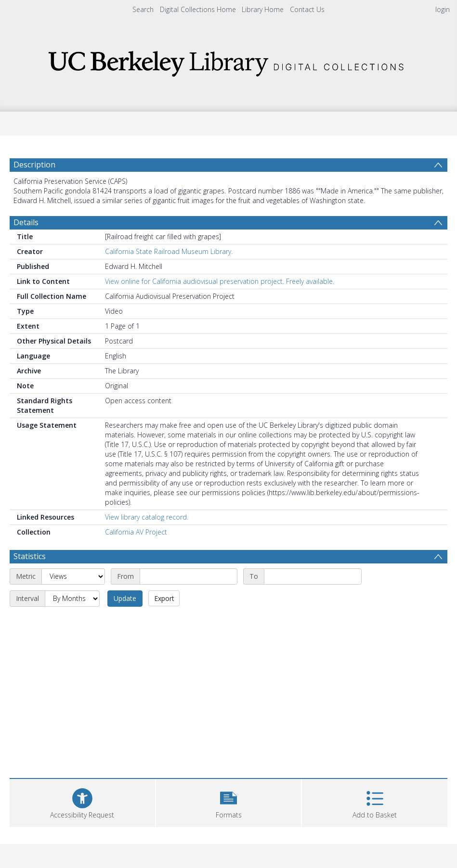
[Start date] (189, 576)
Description (34, 165)
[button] (229, 802)
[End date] (313, 576)
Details (26, 222)
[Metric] (73, 576)
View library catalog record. (147, 517)
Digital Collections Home (198, 9)
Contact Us (307, 9)
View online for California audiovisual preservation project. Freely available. (220, 281)
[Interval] (72, 599)
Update (125, 598)
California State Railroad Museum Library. (169, 251)
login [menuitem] (443, 9)
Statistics (30, 556)
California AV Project (136, 532)
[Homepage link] (229, 61)
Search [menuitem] (143, 9)
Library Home (263, 9)
